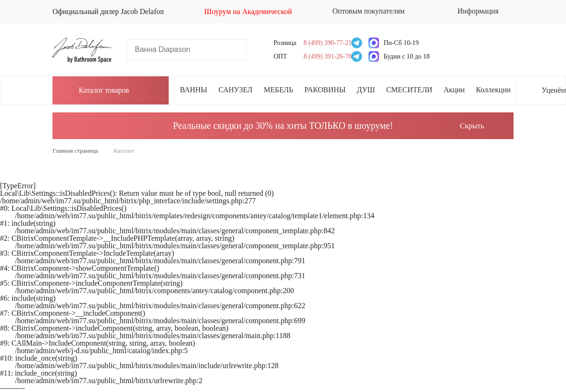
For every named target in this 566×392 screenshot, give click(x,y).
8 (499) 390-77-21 (325, 43)
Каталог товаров (96, 90)
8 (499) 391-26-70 (325, 56)
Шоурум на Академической (248, 11)
